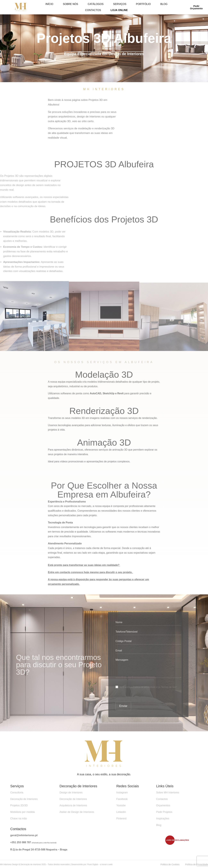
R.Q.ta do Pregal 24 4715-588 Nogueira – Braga (39, 850)
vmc (2, 734)
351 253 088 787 (22, 842)
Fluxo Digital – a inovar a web (100, 864)
